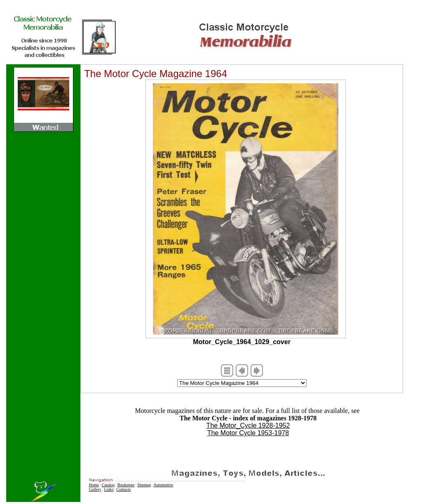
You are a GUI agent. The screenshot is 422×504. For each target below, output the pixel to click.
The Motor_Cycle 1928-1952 (248, 425)
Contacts (123, 489)
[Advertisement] (248, 449)
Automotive (163, 485)
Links (109, 489)
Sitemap (144, 485)
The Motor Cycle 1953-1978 (248, 433)
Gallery (95, 489)
